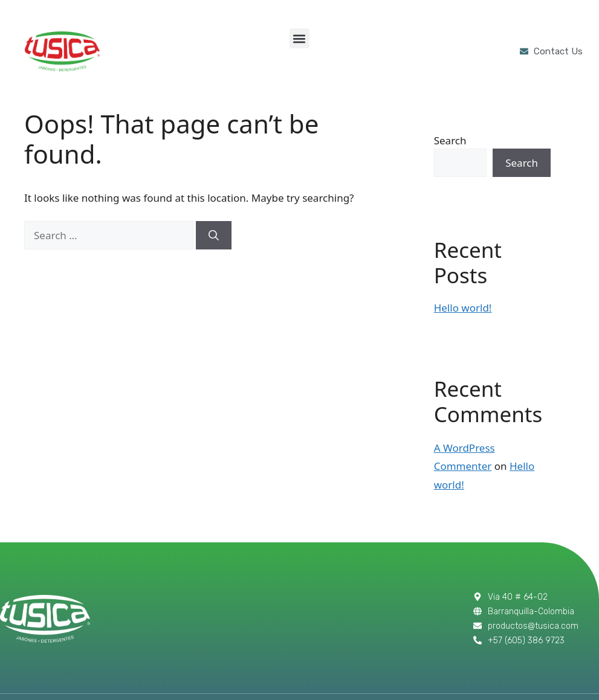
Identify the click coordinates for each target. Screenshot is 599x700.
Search (450, 140)
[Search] (214, 236)
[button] (299, 38)
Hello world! (463, 308)
